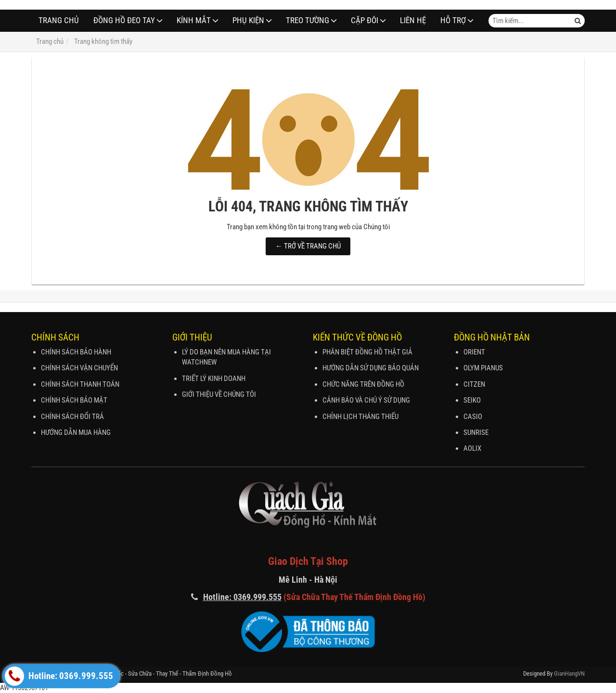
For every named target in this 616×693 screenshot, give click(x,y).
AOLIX (472, 448)
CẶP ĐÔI (365, 20)
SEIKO (472, 400)
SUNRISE (476, 432)
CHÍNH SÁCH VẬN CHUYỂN (79, 368)
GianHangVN (569, 673)
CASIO (473, 417)
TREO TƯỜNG (308, 20)
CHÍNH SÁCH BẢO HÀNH (76, 352)
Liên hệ (413, 20)
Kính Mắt (194, 20)
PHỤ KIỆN (248, 20)
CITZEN (474, 384)
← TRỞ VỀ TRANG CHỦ (308, 246)
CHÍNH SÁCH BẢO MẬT (74, 400)
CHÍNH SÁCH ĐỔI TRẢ (72, 417)
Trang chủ (59, 20)
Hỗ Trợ (453, 20)
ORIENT (474, 352)
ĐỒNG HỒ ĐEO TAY (124, 20)
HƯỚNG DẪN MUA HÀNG (76, 432)
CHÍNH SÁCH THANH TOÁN (80, 384)
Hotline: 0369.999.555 (59, 676)
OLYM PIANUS (483, 368)
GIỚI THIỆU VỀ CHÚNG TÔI (219, 394)
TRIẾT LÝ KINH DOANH (214, 379)
